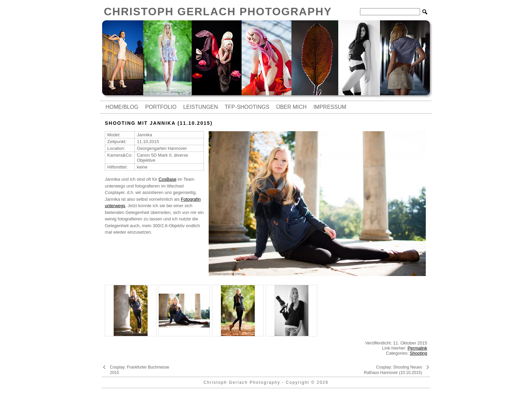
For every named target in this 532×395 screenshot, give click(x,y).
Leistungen (201, 107)
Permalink (417, 348)
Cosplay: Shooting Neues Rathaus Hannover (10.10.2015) (393, 370)
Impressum (330, 107)
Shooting (419, 353)
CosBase (167, 179)
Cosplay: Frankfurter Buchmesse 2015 (140, 370)
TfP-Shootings (247, 107)
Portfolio (161, 107)
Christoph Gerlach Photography (218, 12)
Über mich (291, 107)
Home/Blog (122, 107)
